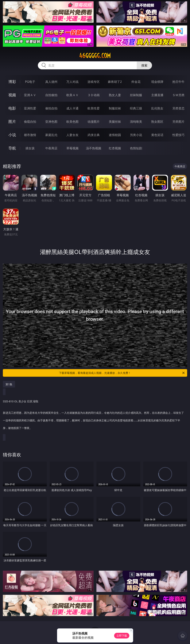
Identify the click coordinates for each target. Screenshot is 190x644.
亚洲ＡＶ (30, 95)
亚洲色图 (51, 122)
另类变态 (178, 108)
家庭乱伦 (51, 135)
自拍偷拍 (51, 95)
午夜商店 (51, 148)
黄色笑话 (157, 135)
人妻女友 (72, 135)
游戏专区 (94, 82)
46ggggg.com (95, 56)
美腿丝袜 (115, 122)
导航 (12, 148)
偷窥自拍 (30, 122)
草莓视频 (72, 148)
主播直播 (157, 95)
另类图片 (178, 122)
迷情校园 (115, 135)
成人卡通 (72, 108)
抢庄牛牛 (178, 82)
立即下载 (122, 636)
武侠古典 (94, 135)
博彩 (12, 82)
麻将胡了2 (115, 82)
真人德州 (51, 82)
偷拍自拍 (51, 108)
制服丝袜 (115, 108)
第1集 (9, 384)
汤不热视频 (94, 148)
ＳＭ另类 (178, 95)
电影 (12, 108)
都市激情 (30, 135)
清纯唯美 (136, 122)
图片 (12, 121)
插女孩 (30, 148)
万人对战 (72, 82)
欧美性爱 (94, 108)
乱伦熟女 (157, 108)
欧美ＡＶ (72, 95)
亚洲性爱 (30, 108)
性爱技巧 (178, 135)
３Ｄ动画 (94, 95)
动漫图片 (94, 122)
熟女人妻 (115, 95)
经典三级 (136, 108)
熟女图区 (157, 122)
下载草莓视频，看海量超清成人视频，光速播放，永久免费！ (122, 373)
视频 (12, 95)
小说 (12, 135)
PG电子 (30, 82)
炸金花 (136, 82)
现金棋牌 (157, 82)
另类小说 (136, 135)
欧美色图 (72, 122)
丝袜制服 (136, 95)
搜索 (144, 65)
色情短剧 (136, 148)
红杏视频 (115, 148)
